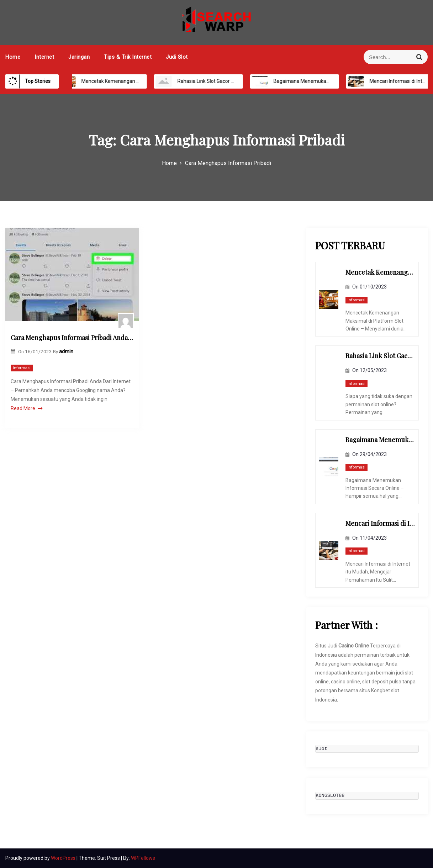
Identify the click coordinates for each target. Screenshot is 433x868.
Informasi (22, 368)
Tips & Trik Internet (128, 57)
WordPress (64, 858)
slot (321, 749)
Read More (27, 408)
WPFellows (143, 858)
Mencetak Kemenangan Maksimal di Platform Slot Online (138, 81)
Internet (44, 57)
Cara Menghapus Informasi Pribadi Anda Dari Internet (72, 338)
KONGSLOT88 (330, 796)
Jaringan (79, 57)
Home (13, 57)
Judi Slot (177, 57)
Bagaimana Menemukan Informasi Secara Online (321, 81)
